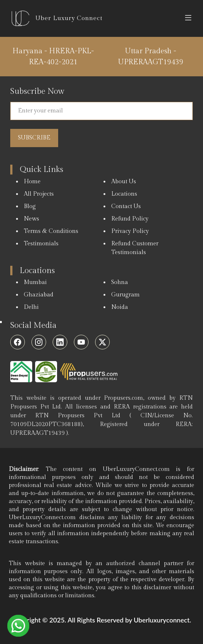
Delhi (31, 307)
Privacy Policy (130, 231)
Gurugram (125, 295)
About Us (124, 182)
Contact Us (126, 206)
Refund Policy (130, 219)
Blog (30, 206)
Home (32, 182)
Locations (124, 194)
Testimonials (41, 244)
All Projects (39, 194)
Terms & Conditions (51, 231)
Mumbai (35, 282)
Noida (120, 307)
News (31, 219)
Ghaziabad (39, 295)
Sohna (120, 282)
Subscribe (34, 138)
